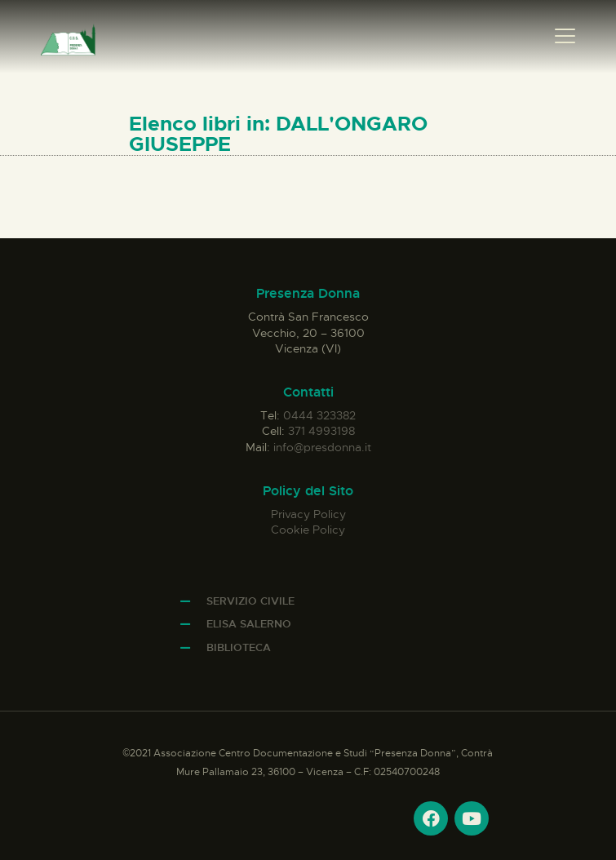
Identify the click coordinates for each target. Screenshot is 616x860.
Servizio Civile (250, 601)
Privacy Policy (308, 514)
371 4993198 (321, 431)
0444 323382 (319, 415)
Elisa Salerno (249, 624)
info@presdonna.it (322, 447)
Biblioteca (239, 647)
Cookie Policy (308, 530)
